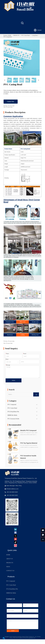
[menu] (28, 16)
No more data (11, 106)
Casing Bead (35, 35)
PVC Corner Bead (26, 35)
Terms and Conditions (18, 638)
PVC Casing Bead (8, 37)
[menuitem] (28, 16)
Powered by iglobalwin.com (29, 638)
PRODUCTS (16, 35)
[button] (28, 16)
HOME (9, 35)
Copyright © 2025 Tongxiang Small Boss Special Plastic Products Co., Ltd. (20, 637)
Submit (14, 381)
